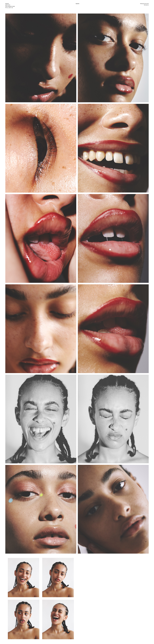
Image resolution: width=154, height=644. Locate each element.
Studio (146, 5)
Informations (10, 6)
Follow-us (9, 8)
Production (144, 4)
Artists (8, 5)
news (7, 4)
